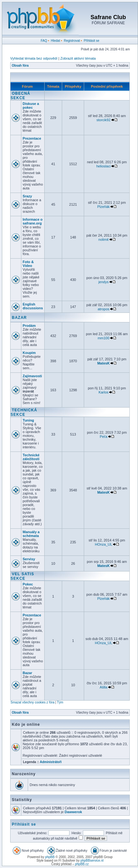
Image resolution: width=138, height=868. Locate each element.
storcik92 (104, 120)
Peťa (104, 437)
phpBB (50, 857)
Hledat (56, 41)
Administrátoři (51, 762)
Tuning (28, 420)
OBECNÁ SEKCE (20, 96)
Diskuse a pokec (31, 106)
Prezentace (32, 138)
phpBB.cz (82, 864)
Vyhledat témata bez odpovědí (34, 58)
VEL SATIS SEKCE (22, 576)
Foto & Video (28, 264)
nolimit (104, 239)
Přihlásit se (92, 41)
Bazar (27, 673)
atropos (103, 309)
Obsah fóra (20, 66)
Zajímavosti (32, 376)
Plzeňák (103, 207)
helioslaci (103, 166)
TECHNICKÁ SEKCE (24, 412)
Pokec (28, 584)
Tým (60, 702)
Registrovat (72, 41)
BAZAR (19, 318)
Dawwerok (73, 812)
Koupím (29, 353)
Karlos (103, 392)
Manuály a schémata (31, 534)
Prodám (29, 326)
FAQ (44, 41)
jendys (104, 282)
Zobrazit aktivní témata (78, 58)
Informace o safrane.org (33, 221)
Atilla (104, 687)
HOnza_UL (104, 544)
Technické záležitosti (31, 457)
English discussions (33, 306)
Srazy (27, 196)
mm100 (103, 338)
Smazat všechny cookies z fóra (33, 702)
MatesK (103, 363)
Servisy (29, 559)
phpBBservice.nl (92, 861)
